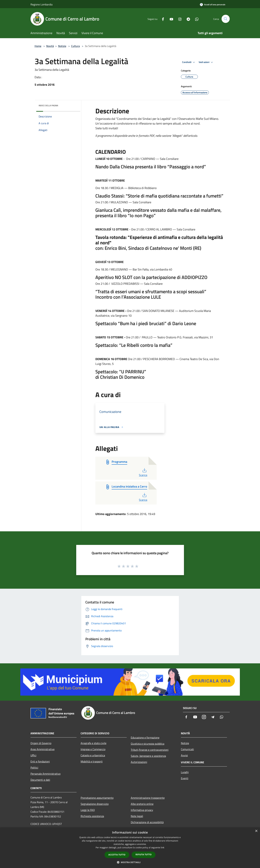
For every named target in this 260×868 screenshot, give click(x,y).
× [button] (256, 831)
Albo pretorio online (142, 804)
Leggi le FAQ (88, 810)
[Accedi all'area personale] (213, 4)
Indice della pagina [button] (48, 105)
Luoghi (185, 772)
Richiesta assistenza (92, 816)
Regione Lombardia (41, 4)
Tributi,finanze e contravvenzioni (150, 750)
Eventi (185, 778)
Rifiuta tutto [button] (144, 855)
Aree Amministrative (43, 749)
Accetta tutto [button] (117, 855)
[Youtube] (170, 19)
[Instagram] (179, 19)
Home (38, 46)
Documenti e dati (40, 780)
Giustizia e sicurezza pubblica (148, 744)
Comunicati (187, 749)
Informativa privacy (142, 810)
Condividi (189, 62)
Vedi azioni (206, 62)
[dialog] (130, 848)
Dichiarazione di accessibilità (147, 822)
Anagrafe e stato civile (93, 743)
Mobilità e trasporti (92, 761)
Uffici (33, 755)
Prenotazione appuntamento (97, 798)
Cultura (75, 46)
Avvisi (184, 755)
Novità (50, 46)
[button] (130, 862)
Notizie (62, 46)
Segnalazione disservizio (95, 804)
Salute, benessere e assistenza (148, 756)
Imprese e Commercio (93, 749)
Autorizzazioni (139, 762)
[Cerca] (226, 19)
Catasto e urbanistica (93, 755)
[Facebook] (162, 19)
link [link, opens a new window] (163, 848)
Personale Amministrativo (45, 774)
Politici (34, 768)
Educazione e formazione (145, 738)
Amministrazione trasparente (148, 798)
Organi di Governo (41, 743)
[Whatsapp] (195, 19)
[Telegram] (187, 19)
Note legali (137, 816)
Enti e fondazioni (40, 761)
